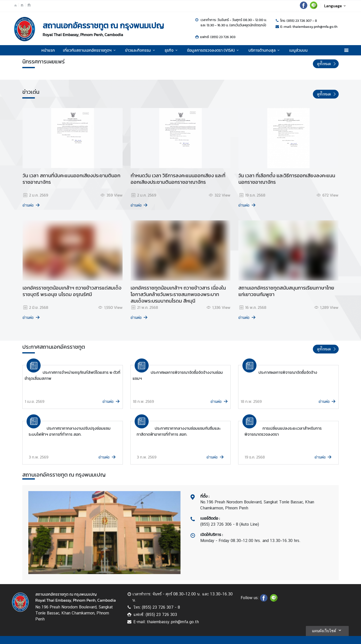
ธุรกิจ (172, 50)
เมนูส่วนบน (298, 50)
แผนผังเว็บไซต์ (327, 630)
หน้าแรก (48, 50)
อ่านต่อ (31, 205)
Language (336, 6)
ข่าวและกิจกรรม (141, 50)
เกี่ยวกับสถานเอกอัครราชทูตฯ (90, 50)
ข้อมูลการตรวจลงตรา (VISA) (214, 50)
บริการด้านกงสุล (265, 50)
